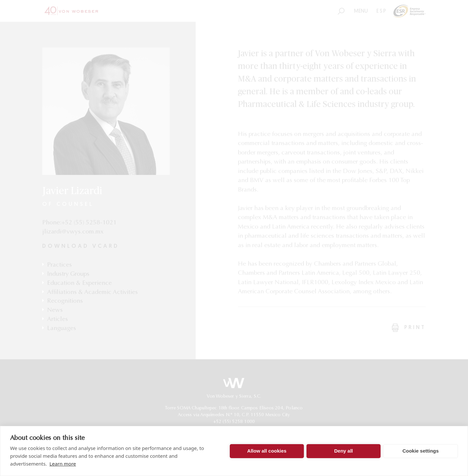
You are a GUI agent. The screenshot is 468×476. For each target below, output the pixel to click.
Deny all (344, 451)
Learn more (63, 464)
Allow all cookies (267, 451)
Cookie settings (421, 451)
